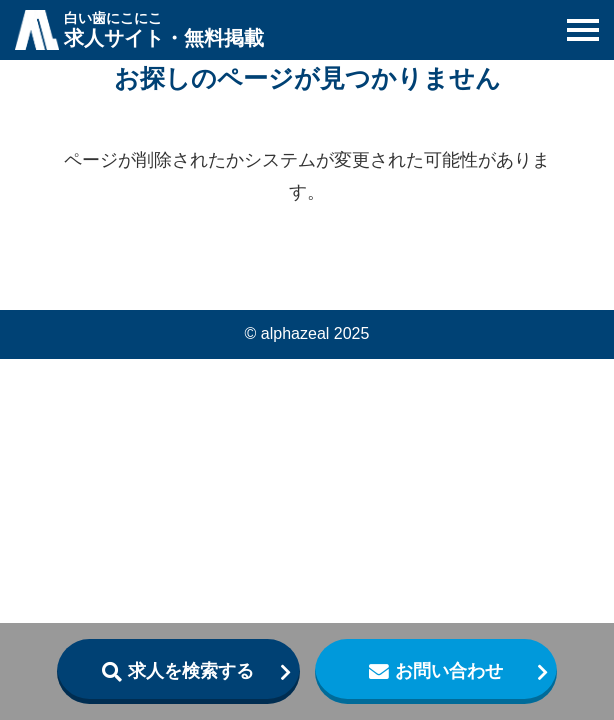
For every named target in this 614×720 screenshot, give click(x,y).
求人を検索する (191, 671)
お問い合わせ (449, 671)
